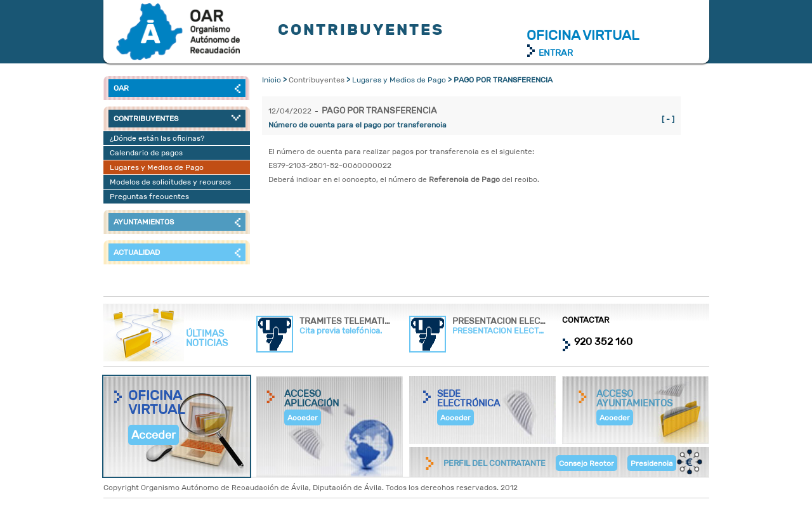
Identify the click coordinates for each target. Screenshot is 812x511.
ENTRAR (556, 53)
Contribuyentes (178, 32)
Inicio (272, 80)
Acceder (154, 435)
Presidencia (652, 463)
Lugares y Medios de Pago (399, 80)
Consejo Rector (586, 463)
